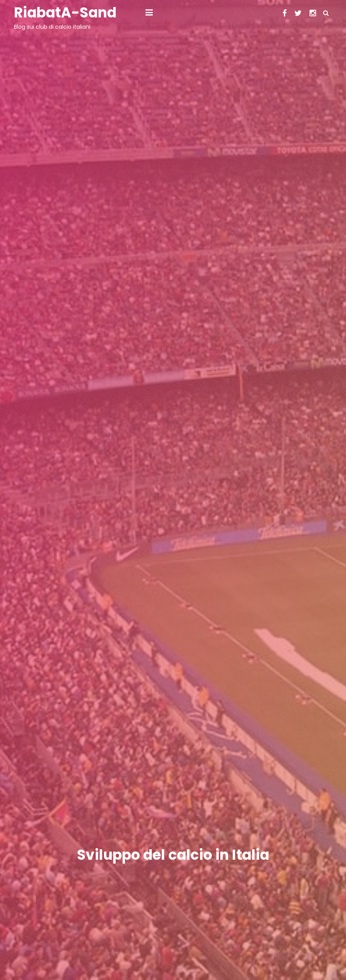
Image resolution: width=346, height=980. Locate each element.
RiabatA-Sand (65, 13)
